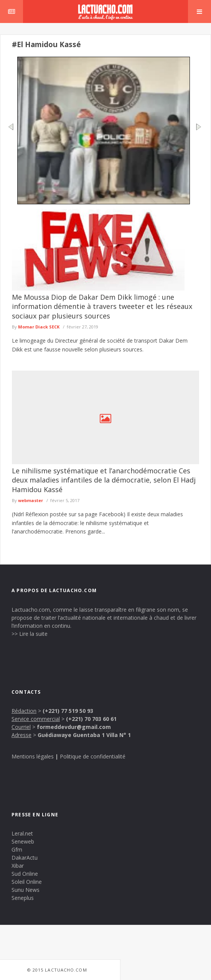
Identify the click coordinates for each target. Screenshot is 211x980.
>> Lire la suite (30, 634)
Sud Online (25, 874)
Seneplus (23, 898)
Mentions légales (33, 756)
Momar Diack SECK (39, 327)
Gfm (17, 849)
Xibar (18, 866)
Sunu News (26, 890)
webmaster (30, 500)
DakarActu (25, 858)
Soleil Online (27, 882)
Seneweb (23, 841)
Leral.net (22, 833)
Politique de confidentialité (93, 756)
